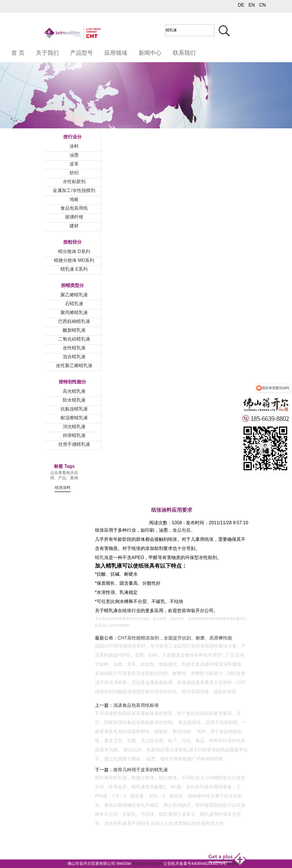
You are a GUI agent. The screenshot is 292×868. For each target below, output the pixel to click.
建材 (74, 226)
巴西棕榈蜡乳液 (74, 321)
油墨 (74, 155)
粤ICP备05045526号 (148, 864)
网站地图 (234, 864)
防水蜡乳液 (74, 400)
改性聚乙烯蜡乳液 (74, 366)
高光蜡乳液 (74, 391)
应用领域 (116, 53)
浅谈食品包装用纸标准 (136, 705)
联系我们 (184, 53)
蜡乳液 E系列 (74, 269)
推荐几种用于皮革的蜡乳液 (141, 770)
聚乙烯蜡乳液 (74, 295)
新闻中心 (150, 53)
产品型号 (82, 53)
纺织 (74, 173)
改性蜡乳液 (74, 348)
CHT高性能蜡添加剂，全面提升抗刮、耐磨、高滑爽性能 (175, 638)
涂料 (74, 146)
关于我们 (47, 53)
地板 (74, 199)
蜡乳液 (102, 558)
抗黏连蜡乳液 (74, 409)
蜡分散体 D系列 (74, 251)
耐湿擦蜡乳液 (74, 418)
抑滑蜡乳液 (74, 435)
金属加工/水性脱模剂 (74, 190)
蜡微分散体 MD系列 (74, 260)
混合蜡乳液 (74, 357)
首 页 (18, 53)
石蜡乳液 (74, 304)
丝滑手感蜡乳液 (74, 444)
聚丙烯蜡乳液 (74, 312)
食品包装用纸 (74, 208)
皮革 (74, 164)
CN (262, 5)
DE (241, 5)
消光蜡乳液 (74, 427)
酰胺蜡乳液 (74, 330)
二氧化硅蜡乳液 (74, 339)
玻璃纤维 (74, 217)
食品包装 (182, 530)
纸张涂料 (63, 487)
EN (252, 5)
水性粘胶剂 (74, 182)
